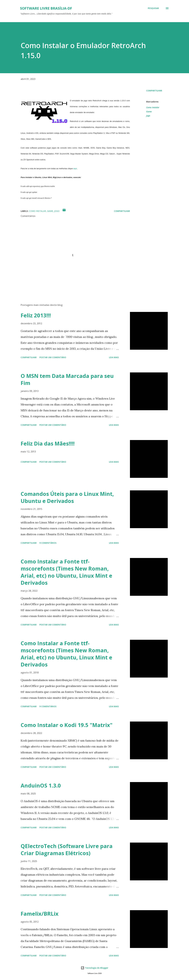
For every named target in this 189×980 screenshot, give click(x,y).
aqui (75, 168)
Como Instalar (153, 107)
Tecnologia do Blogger (94, 968)
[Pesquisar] (153, 8)
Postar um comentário (53, 357)
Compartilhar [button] (154, 91)
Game (149, 112)
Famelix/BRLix (40, 914)
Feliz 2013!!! (36, 315)
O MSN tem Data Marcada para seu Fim (67, 379)
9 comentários (48, 543)
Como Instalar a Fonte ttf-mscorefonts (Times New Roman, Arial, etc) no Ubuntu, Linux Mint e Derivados (66, 572)
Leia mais (114, 357)
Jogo (148, 116)
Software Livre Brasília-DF (46, 8)
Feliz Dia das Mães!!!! (48, 444)
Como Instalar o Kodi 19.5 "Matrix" (67, 725)
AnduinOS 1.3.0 (41, 786)
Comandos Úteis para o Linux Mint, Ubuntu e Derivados (67, 497)
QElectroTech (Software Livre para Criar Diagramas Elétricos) (67, 850)
